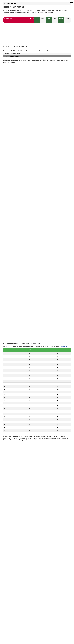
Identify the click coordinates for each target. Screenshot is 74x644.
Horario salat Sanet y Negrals (14, 327)
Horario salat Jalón (11, 322)
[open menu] (71, 3)
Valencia (9, 359)
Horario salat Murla (12, 312)
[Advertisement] (37, 35)
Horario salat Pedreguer (13, 329)
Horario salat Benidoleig (13, 310)
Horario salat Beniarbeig (13, 334)
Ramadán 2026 (64, 205)
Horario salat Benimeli (12, 344)
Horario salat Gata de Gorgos (14, 352)
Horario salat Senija (12, 332)
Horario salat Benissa (12, 356)
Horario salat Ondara (12, 349)
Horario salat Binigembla (13, 337)
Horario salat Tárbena (12, 342)
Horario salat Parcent (12, 314)
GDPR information (8, 406)
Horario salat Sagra (12, 339)
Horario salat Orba (11, 317)
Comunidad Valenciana (10, 3)
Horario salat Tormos (12, 324)
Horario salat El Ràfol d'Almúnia (15, 347)
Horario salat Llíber (12, 319)
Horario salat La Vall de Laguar (15, 354)
